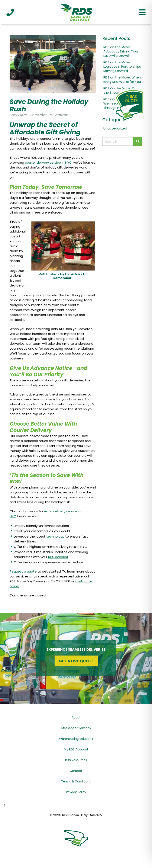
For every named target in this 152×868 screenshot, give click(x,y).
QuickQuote (131, 99)
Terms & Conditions (76, 781)
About (76, 717)
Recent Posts (116, 38)
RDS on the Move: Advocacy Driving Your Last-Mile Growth (121, 51)
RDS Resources (76, 760)
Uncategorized (115, 128)
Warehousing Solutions (76, 739)
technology (55, 536)
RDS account (58, 557)
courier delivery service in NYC (48, 162)
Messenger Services (76, 728)
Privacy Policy (76, 792)
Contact (76, 771)
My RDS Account (76, 749)
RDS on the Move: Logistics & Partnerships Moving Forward (122, 66)
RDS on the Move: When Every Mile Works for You (122, 79)
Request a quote (23, 571)
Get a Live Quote (76, 661)
